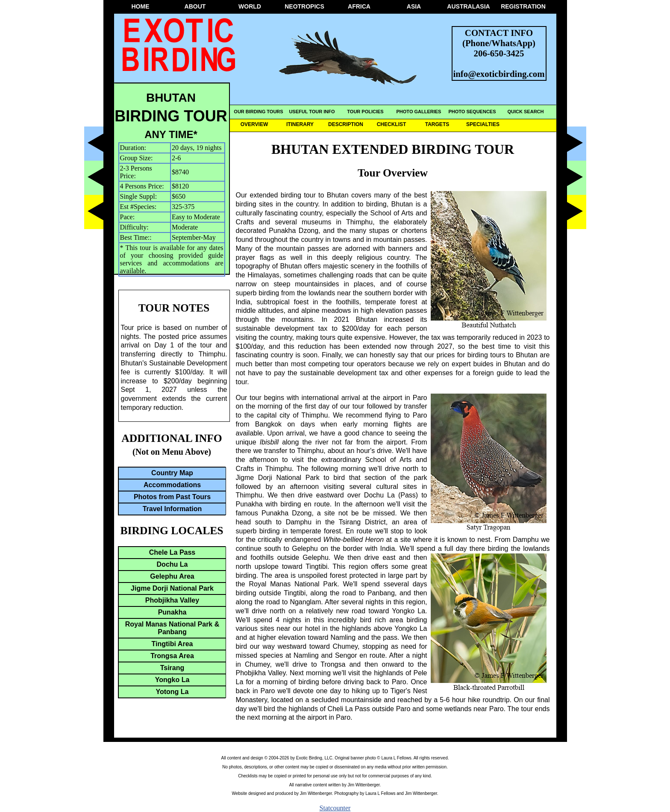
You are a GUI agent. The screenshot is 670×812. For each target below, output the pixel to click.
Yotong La (172, 692)
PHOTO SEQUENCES (472, 112)
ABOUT (195, 6)
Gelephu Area (172, 576)
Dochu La (172, 564)
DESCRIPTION (346, 124)
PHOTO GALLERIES (419, 112)
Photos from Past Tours (172, 497)
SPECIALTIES (483, 124)
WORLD (250, 6)
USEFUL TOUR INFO (312, 112)
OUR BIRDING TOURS (258, 112)
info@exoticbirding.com (499, 74)
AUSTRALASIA (468, 6)
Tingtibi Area (172, 644)
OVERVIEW (254, 124)
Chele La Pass (172, 552)
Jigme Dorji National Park (172, 588)
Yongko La (172, 680)
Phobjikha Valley (172, 600)
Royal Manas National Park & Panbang (172, 628)
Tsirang (172, 668)
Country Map (172, 473)
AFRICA (359, 6)
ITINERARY (300, 124)
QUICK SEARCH (526, 112)
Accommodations (172, 485)
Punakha (172, 612)
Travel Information (172, 509)
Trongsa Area (172, 656)
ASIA (414, 6)
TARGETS (437, 124)
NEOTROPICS (304, 6)
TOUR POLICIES (365, 112)
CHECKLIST (392, 124)
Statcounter (335, 808)
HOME (141, 6)
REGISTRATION (523, 6)
